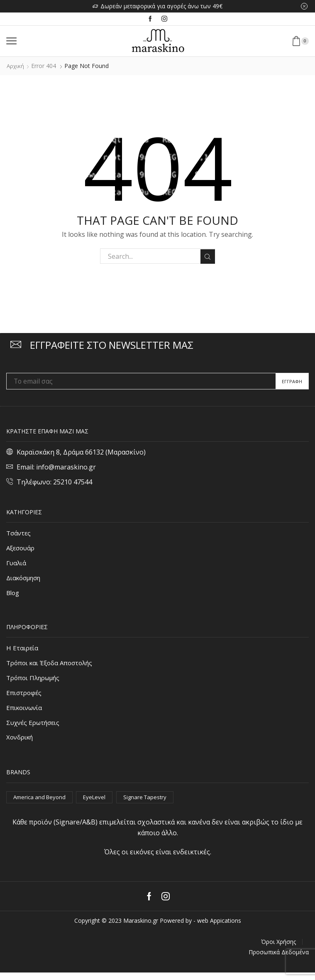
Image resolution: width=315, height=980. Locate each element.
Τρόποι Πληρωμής (35, 682)
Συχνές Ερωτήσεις (35, 728)
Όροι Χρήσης (278, 949)
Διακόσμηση (26, 580)
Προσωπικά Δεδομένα (279, 960)
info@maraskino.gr (66, 467)
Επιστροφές (25, 697)
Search (207, 256)
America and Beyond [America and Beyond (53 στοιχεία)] (41, 804)
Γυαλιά (17, 564)
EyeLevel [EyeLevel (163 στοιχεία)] (99, 804)
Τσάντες (19, 533)
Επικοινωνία (26, 713)
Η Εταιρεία (23, 651)
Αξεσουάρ (22, 549)
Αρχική (16, 66)
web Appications (219, 928)
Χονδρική (21, 744)
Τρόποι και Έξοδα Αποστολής (51, 666)
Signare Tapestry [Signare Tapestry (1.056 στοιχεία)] (151, 804)
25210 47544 (73, 482)
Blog (13, 595)
